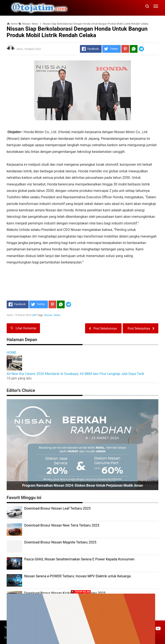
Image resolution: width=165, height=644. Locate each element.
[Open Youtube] (158, 628)
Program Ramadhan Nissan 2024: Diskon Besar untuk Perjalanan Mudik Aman (82, 485)
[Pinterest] (125, 49)
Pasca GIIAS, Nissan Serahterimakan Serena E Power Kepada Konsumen (79, 559)
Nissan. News (52, 315)
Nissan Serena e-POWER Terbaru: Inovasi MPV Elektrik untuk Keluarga (77, 576)
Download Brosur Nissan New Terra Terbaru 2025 (62, 525)
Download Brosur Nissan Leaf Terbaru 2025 (57, 508)
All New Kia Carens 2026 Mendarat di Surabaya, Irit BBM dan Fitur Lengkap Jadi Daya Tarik (76, 374)
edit (34, 315)
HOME (11, 353)
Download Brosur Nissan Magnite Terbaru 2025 (60, 542)
